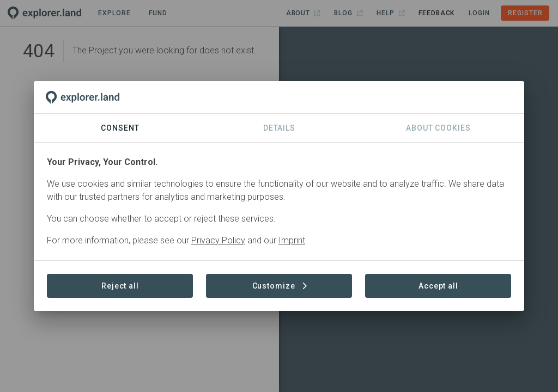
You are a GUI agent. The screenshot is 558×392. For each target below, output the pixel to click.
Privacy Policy (218, 240)
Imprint (292, 240)
